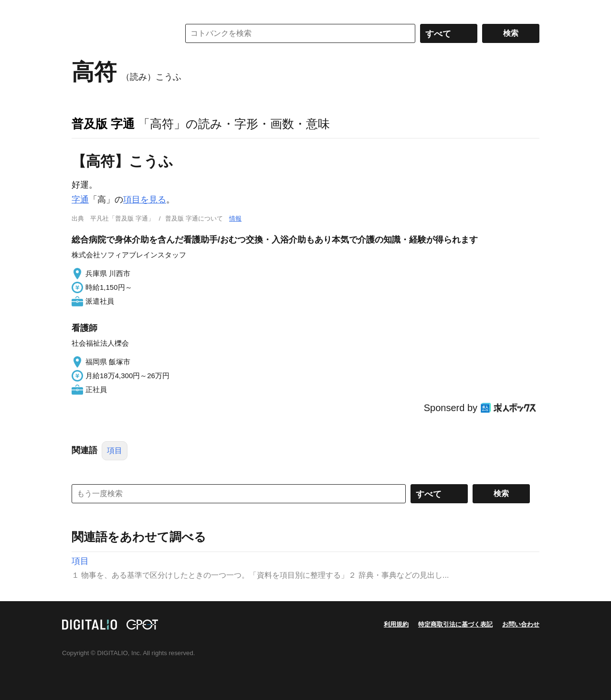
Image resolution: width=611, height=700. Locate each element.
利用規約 (396, 624)
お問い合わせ (521, 624)
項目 (115, 451)
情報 (235, 218)
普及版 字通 (103, 124)
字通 (80, 200)
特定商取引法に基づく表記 (455, 624)
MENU (81, 10)
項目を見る (145, 200)
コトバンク (119, 33)
